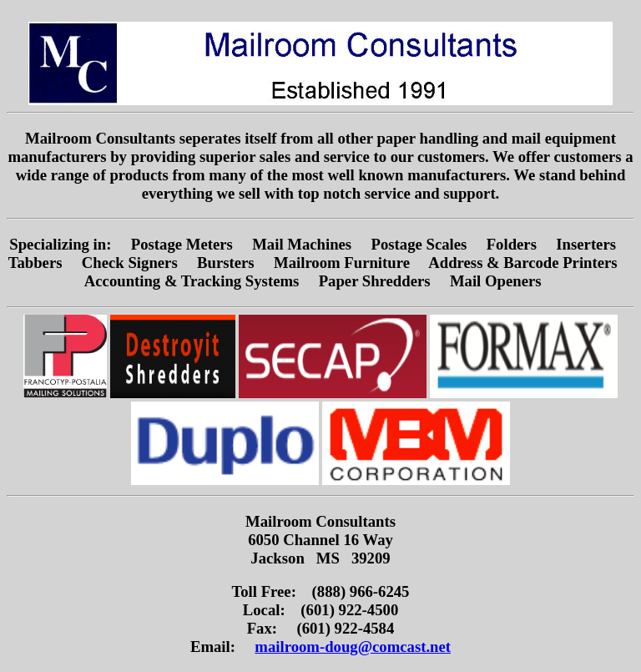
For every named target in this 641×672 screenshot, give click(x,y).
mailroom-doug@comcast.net (353, 647)
